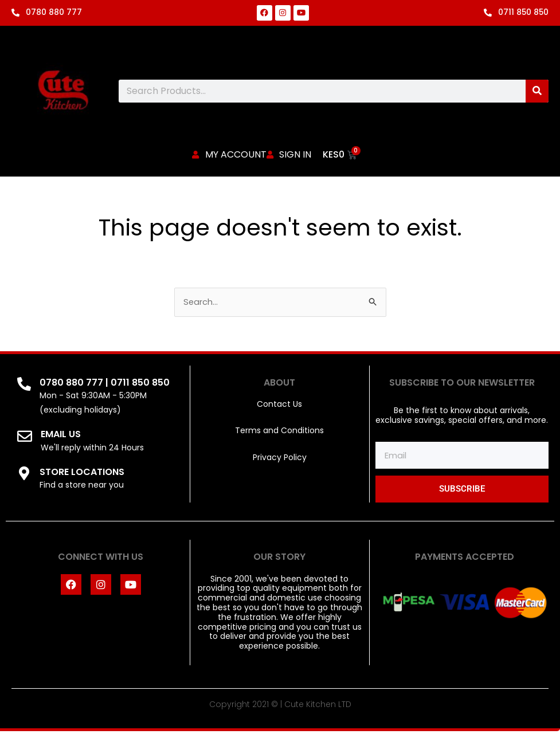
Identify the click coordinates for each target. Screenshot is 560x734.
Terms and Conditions (279, 433)
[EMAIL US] (25, 439)
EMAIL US (61, 437)
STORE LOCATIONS (82, 474)
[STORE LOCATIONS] (24, 476)
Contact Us (279, 407)
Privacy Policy (280, 460)
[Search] (537, 91)
